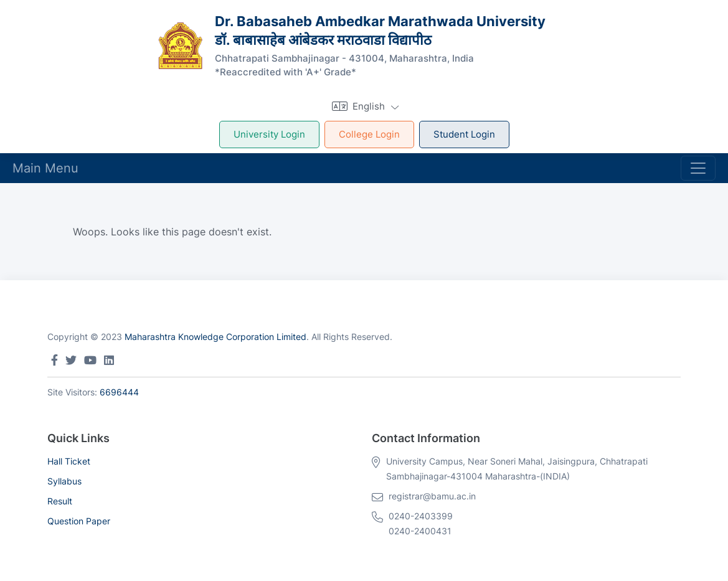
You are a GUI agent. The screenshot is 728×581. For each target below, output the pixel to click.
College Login (369, 134)
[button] (364, 106)
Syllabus (64, 481)
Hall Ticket (69, 461)
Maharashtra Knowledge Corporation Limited (215, 337)
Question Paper (79, 521)
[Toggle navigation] (698, 168)
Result (60, 501)
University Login (269, 134)
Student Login (464, 134)
